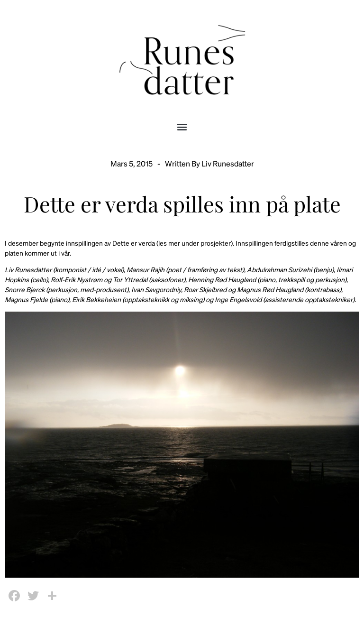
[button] (182, 126)
